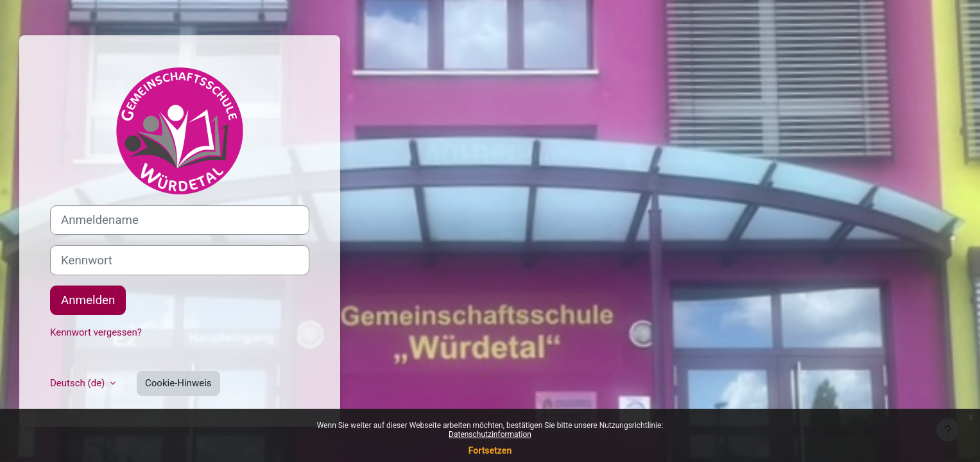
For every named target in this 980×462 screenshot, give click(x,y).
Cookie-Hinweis (178, 383)
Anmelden (88, 300)
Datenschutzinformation (490, 434)
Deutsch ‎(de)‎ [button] (79, 383)
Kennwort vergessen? (96, 332)
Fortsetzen (490, 450)
